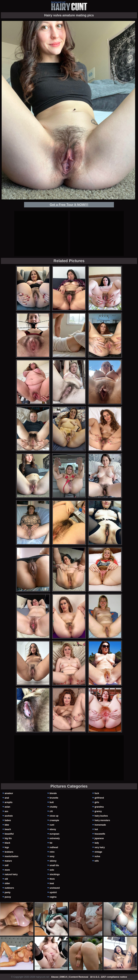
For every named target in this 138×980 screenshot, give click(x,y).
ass (6, 811)
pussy (8, 897)
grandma (99, 807)
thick (52, 879)
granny (98, 811)
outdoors (9, 888)
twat (52, 883)
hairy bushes (101, 816)
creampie (54, 820)
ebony (53, 829)
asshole (9, 816)
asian (7, 807)
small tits (54, 865)
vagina (53, 897)
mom (7, 870)
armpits (9, 802)
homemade (100, 825)
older (7, 883)
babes (8, 820)
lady (97, 843)
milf (7, 865)
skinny (53, 861)
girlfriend (99, 798)
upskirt (53, 892)
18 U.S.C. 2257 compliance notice (109, 977)
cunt (52, 825)
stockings (55, 874)
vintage (98, 852)
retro (52, 852)
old (6, 879)
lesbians (9, 852)
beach (8, 829)
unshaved (55, 888)
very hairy (100, 847)
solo (52, 870)
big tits (8, 838)
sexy (52, 856)
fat (51, 843)
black (7, 843)
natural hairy (11, 874)
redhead (54, 847)
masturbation (11, 856)
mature (8, 861)
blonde (53, 793)
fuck (97, 793)
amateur (9, 793)
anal (7, 798)
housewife (100, 834)
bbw (7, 825)
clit (51, 811)
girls (97, 802)
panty (8, 892)
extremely (55, 838)
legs (7, 847)
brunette (54, 798)
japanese (99, 838)
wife (97, 861)
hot (96, 829)
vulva (97, 856)
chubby (53, 807)
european (54, 834)
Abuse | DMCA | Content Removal (70, 977)
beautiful (9, 834)
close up (54, 816)
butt (52, 802)
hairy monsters (102, 820)
